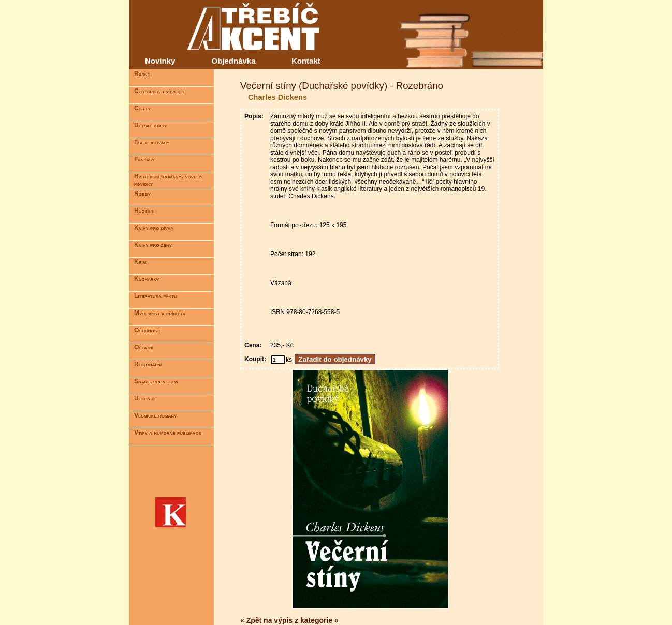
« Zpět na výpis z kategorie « (289, 620)
